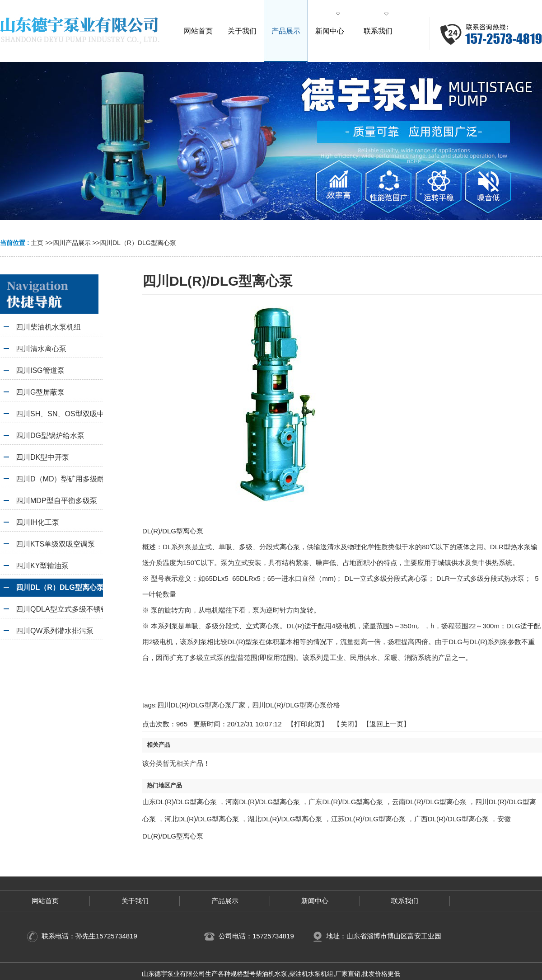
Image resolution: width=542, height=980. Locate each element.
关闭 (347, 724)
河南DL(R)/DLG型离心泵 (263, 802)
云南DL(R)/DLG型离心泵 (429, 802)
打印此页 (308, 724)
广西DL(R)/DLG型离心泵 (451, 819)
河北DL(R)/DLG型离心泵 (202, 819)
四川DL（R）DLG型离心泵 (138, 243)
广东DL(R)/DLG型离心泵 (346, 802)
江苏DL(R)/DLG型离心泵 (368, 819)
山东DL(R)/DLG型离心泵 (180, 802)
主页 (37, 243)
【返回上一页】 (386, 724)
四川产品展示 (72, 243)
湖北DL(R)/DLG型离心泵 (285, 819)
